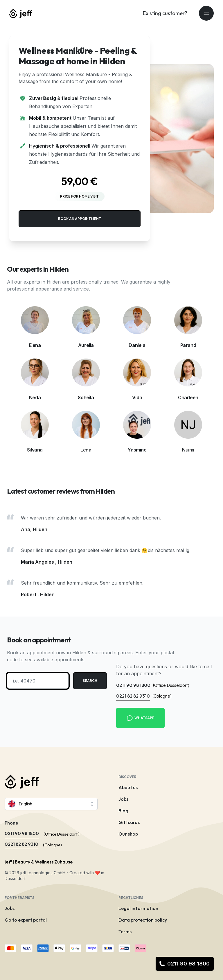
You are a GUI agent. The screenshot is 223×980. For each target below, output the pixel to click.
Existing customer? (165, 13)
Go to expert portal (26, 920)
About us (128, 787)
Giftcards (129, 822)
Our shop (128, 834)
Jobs (123, 799)
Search (90, 681)
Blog (123, 811)
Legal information (138, 908)
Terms (125, 931)
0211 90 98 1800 (184, 964)
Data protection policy (143, 920)
